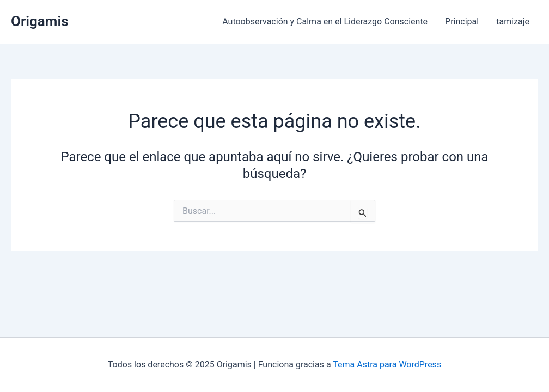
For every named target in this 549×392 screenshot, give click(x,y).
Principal (462, 22)
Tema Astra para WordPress (387, 365)
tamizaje (513, 22)
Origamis (40, 21)
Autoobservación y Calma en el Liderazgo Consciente (325, 22)
